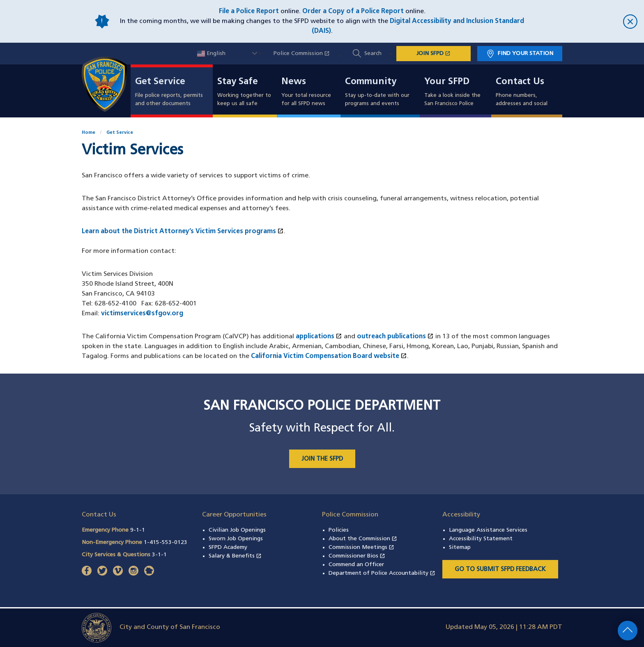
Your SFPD (447, 82)
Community (371, 82)
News (294, 82)
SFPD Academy (228, 547)
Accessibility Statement (481, 539)
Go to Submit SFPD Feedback (500, 570)
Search (373, 54)
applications (319, 337)
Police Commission (306, 54)
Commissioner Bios (357, 556)
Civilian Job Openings (237, 530)
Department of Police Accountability (382, 573)
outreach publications (395, 337)
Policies (339, 530)
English (211, 54)
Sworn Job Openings (236, 539)
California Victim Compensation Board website (329, 356)
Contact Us (520, 82)
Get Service (160, 82)
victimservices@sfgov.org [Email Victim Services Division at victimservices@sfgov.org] (142, 314)
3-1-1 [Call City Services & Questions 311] (159, 555)
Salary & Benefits (235, 556)
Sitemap (460, 547)
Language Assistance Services (488, 530)
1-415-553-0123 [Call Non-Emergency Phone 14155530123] (166, 543)
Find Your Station (526, 54)
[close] (585, 22)
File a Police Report (249, 11)
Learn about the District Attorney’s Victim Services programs (183, 232)
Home (89, 133)
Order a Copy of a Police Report (353, 11)
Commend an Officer (356, 565)
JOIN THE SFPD (322, 459)
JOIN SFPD (444, 53)
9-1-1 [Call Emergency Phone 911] (138, 530)
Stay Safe (238, 82)
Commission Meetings (361, 547)
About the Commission (363, 539)
